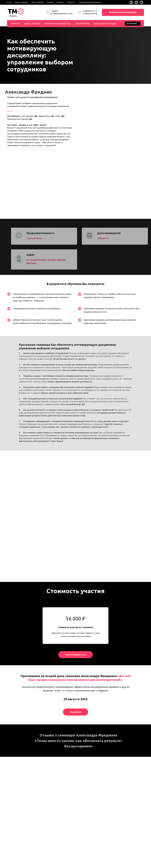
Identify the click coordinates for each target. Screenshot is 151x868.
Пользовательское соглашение (18, 857)
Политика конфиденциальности (18, 855)
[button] (76, 663)
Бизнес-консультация (105, 24)
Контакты (71, 2)
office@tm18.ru (120, 842)
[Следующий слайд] (145, 788)
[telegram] (136, 2)
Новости (60, 2)
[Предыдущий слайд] (6, 788)
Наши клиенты (38, 2)
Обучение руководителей (55, 830)
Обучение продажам (53, 833)
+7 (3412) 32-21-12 (90, 11)
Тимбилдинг (48, 845)
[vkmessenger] (9, 834)
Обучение (15, 24)
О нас (9, 2)
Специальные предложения (90, 2)
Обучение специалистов (55, 836)
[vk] (131, 2)
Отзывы (50, 2)
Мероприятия (83, 24)
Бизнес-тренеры (22, 2)
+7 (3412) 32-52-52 (90, 14)
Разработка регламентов (58, 24)
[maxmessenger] (142, 2)
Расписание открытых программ (57, 851)
